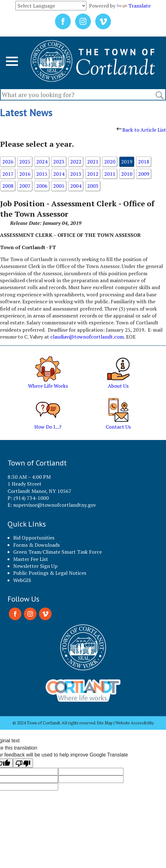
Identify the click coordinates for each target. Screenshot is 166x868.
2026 (8, 162)
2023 (59, 162)
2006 (42, 186)
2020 (110, 162)
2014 (59, 174)
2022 (76, 162)
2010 (127, 174)
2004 (76, 186)
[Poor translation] (23, 763)
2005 (59, 186)
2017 (8, 174)
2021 (93, 162)
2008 (8, 186)
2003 (93, 186)
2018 (144, 162)
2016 (25, 174)
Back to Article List (141, 130)
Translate (134, 6)
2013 (76, 174)
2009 (144, 174)
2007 (25, 186)
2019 (127, 162)
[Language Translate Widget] (51, 6)
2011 (110, 174)
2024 (42, 162)
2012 (93, 174)
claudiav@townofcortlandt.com (87, 337)
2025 (25, 162)
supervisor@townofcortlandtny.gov (55, 505)
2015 (42, 174)
